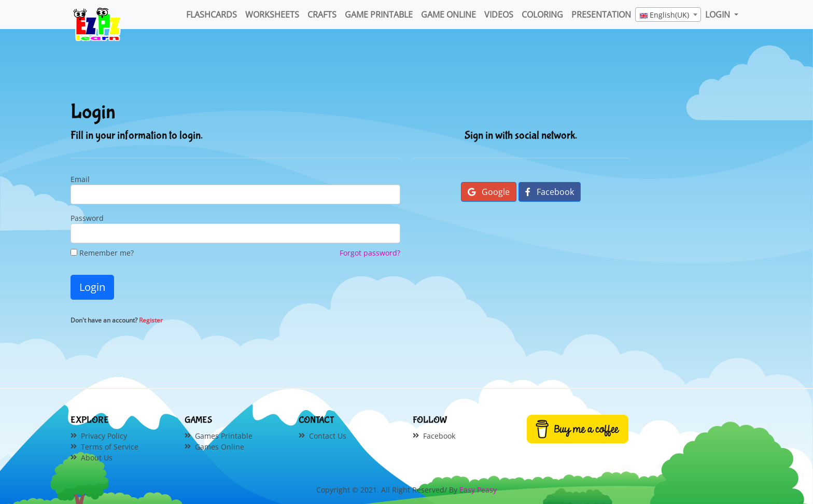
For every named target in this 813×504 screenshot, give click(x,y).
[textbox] (668, 15)
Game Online (448, 15)
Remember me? (102, 253)
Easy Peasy (478, 490)
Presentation (601, 15)
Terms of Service (110, 447)
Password (87, 218)
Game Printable (379, 15)
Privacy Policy (104, 436)
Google (489, 192)
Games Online (220, 447)
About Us (97, 458)
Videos (499, 15)
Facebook (550, 192)
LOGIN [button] (719, 15)
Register (151, 320)
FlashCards (212, 15)
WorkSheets (272, 15)
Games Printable (224, 436)
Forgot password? (370, 253)
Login (92, 287)
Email (80, 179)
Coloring (542, 15)
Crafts (322, 15)
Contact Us (328, 436)
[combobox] (668, 15)
